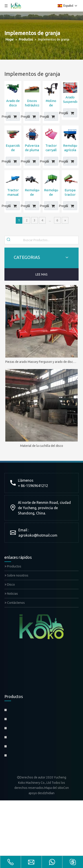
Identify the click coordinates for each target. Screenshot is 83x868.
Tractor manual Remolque (13, 193)
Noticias (11, 594)
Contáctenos (15, 603)
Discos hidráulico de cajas (32, 103)
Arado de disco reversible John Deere (13, 103)
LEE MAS (41, 274)
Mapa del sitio (54, 788)
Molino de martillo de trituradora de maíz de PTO (51, 103)
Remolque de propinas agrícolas (51, 193)
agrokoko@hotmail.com (38, 535)
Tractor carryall (51, 148)
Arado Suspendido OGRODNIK (70, 100)
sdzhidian (48, 793)
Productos (13, 566)
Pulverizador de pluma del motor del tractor (32, 148)
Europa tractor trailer (70, 193)
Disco (10, 585)
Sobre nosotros (16, 575)
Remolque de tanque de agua (32, 193)
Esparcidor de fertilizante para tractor (13, 148)
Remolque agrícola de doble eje (70, 148)
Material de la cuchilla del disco (42, 446)
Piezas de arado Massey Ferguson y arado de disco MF (41, 362)
